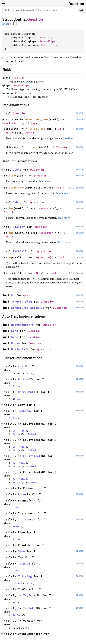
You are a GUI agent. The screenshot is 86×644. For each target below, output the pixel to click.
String (18, 123)
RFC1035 (50, 57)
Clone (17, 170)
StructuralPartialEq (28, 308)
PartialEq (21, 251)
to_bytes (32, 147)
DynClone (25, 411)
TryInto (29, 608)
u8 (47, 37)
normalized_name (36, 119)
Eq (13, 295)
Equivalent (32, 456)
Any (21, 366)
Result (7, 123)
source (7, 24)
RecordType (47, 41)
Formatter (46, 208)
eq (10, 257)
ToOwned (24, 563)
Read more (45, 181)
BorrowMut (26, 392)
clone (13, 176)
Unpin (15, 343)
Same (21, 551)
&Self (60, 188)
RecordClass (50, 45)
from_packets (36, 129)
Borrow (23, 379)
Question (76, 4)
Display (19, 227)
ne (10, 273)
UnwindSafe (20, 349)
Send (15, 331)
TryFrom (29, 595)
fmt (11, 208)
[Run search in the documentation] (40, 10)
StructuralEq (22, 302)
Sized (30, 373)
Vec (42, 37)
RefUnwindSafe (22, 325)
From (21, 494)
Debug (17, 202)
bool (61, 257)
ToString (25, 576)
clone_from (17, 188)
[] (15, 24)
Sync (15, 337)
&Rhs (39, 273)
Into (27, 519)
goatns (19, 19)
